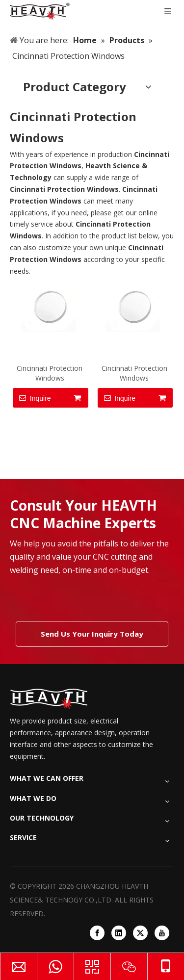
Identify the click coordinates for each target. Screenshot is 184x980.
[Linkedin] (119, 933)
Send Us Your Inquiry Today (92, 634)
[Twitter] (140, 933)
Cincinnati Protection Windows (50, 373)
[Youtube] (162, 933)
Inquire (32, 398)
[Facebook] (97, 933)
